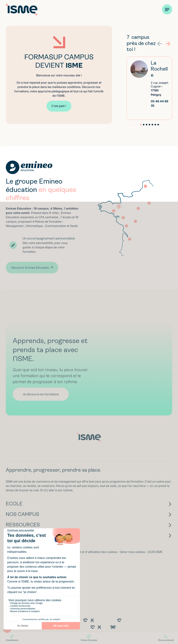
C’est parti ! (59, 106)
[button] (168, 44)
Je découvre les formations (41, 394)
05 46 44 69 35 (159, 103)
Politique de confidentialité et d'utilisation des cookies (82, 552)
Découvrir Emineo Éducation (30, 268)
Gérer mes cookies (133, 552)
